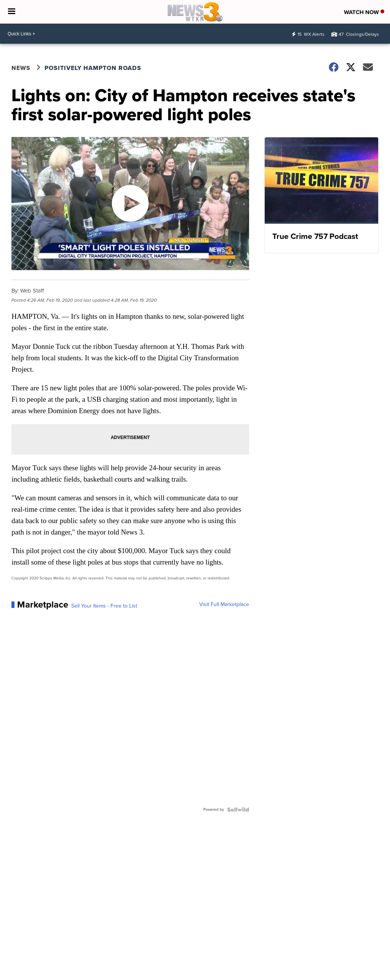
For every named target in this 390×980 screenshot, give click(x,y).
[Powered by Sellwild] (238, 810)
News (21, 68)
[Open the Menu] (12, 12)
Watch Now (364, 12)
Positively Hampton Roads (93, 68)
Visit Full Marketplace (224, 605)
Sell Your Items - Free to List (104, 606)
